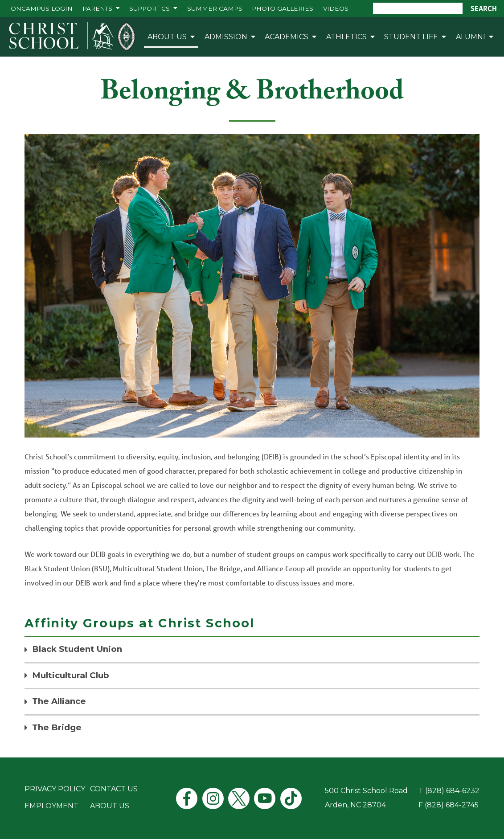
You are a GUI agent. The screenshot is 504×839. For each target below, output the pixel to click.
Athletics (346, 37)
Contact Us (114, 789)
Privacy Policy (55, 789)
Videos (336, 8)
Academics (287, 37)
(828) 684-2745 (452, 805)
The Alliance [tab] (59, 701)
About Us (167, 37)
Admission (226, 37)
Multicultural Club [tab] (71, 675)
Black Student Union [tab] (77, 649)
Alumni (471, 37)
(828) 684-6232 (452, 791)
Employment (51, 806)
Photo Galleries (283, 8)
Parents (97, 8)
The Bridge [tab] (57, 727)
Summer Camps (215, 8)
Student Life (411, 37)
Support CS (150, 8)
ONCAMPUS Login (42, 8)
